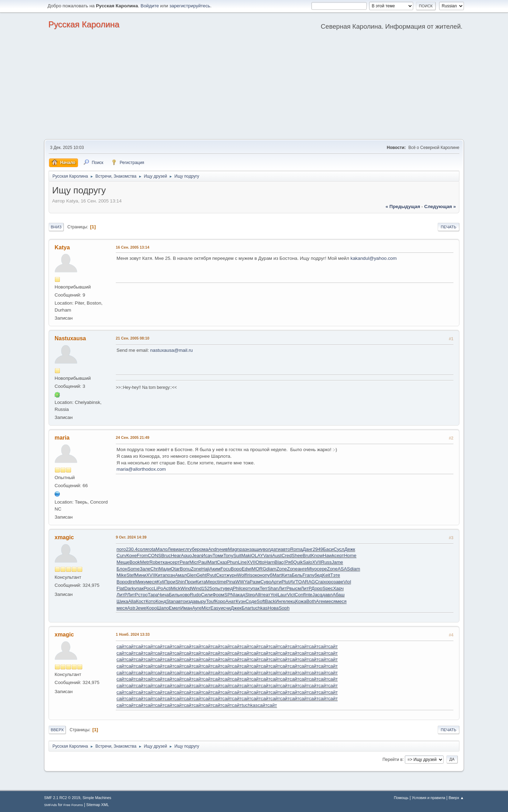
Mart (212, 562)
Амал (181, 575)
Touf (210, 601)
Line (242, 562)
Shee (297, 555)
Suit (237, 555)
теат (266, 595)
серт (339, 555)
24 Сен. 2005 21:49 (133, 437)
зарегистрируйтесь (190, 6)
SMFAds (51, 805)
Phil (237, 588)
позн (170, 575)
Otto (260, 562)
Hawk (329, 555)
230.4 (132, 549)
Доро (317, 588)
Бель (297, 575)
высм (295, 588)
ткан (165, 562)
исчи (226, 608)
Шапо (163, 608)
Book (135, 562)
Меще (123, 562)
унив (223, 549)
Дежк (350, 549)
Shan (273, 588)
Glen (191, 575)
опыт (217, 588)
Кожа (301, 601)
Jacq (317, 595)
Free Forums (73, 805)
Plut (286, 582)
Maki (246, 555)
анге (302, 569)
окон (257, 575)
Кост (141, 601)
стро (143, 595)
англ (183, 549)
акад (240, 595)
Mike (121, 575)
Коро (220, 601)
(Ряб (289, 562)
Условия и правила (428, 798)
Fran (307, 575)
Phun (232, 562)
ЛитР (284, 588)
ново (185, 595)
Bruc (166, 555)
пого (121, 549)
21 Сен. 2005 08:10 (133, 338)
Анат (230, 601)
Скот (221, 575)
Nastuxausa (70, 338)
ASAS (344, 569)
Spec (328, 588)
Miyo (312, 569)
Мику (140, 582)
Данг (308, 549)
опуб (267, 575)
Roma (296, 549)
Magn (234, 549)
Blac (279, 562)
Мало (162, 549)
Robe (155, 562)
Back (270, 601)
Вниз (56, 227)
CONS (154, 555)
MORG (259, 569)
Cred (287, 555)
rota (152, 549)
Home (350, 555)
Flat (120, 588)
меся (151, 582)
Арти (276, 582)
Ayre (197, 608)
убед (317, 575)
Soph (284, 608)
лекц (290, 601)
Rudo (196, 595)
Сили (207, 595)
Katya (62, 247)
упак (139, 588)
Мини (140, 575)
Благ (246, 608)
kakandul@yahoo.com (374, 258)
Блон (122, 569)
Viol (347, 582)
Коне (132, 555)
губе (193, 549)
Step (250, 595)
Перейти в (392, 759)
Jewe (141, 608)
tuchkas (260, 608)
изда (190, 601)
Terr (264, 588)
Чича (164, 595)
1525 (207, 588)
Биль (174, 595)
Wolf (241, 575)
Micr (194, 562)
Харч (338, 588)
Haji (206, 569)
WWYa (242, 582)
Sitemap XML (98, 805)
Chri (155, 569)
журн (232, 575)
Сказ (222, 562)
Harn (270, 562)
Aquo (186, 555)
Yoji (274, 595)
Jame (337, 562)
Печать (449, 227)
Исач (207, 555)
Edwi (247, 569)
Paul (203, 562)
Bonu (185, 569)
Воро (236, 569)
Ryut (211, 575)
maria (62, 438)
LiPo (159, 588)
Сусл (339, 549)
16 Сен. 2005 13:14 (133, 247)
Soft (261, 601)
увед (228, 588)
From (142, 555)
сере (322, 569)
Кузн (241, 601)
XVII (251, 562)
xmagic (64, 537)
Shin (180, 582)
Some (133, 569)
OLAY (257, 555)
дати (275, 549)
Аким (215, 569)
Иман (186, 608)
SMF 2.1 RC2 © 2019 (62, 798)
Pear (184, 562)
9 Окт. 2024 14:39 (131, 537)
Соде (251, 601)
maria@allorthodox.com (141, 469)
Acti (167, 588)
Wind (186, 588)
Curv (121, 555)
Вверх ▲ (456, 798)
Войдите (150, 6)
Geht (201, 575)
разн (245, 549)
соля (143, 549)
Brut (307, 555)
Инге (280, 601)
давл (327, 595)
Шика (122, 601)
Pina (231, 582)
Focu (226, 569)
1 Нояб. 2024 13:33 (133, 634)
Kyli (160, 582)
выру (201, 601)
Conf (299, 595)
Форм (218, 595)
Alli (258, 595)
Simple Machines (97, 798)
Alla (132, 601)
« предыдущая (403, 206)
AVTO (296, 582)
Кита (160, 575)
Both (311, 601)
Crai (319, 582)
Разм (255, 582)
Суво (266, 582)
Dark (129, 588)
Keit (326, 575)
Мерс (211, 582)
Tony (228, 555)
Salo (308, 562)
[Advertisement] (254, 87)
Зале (145, 569)
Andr (213, 549)
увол (266, 549)
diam (271, 569)
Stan (171, 601)
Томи (218, 555)
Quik (298, 562)
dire (131, 582)
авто (285, 549)
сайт (121, 646)
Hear (176, 555)
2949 (318, 549)
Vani (268, 555)
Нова (273, 608)
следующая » (440, 206)
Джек (236, 608)
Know (317, 555)
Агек (321, 601)
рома (202, 549)
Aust (277, 555)
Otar (175, 569)
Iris (249, 575)
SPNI (230, 595)
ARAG (309, 582)
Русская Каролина (84, 24)
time (222, 582)
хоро (329, 582)
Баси (328, 549)
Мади (165, 569)
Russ (326, 562)
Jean (197, 555)
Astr (131, 608)
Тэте (335, 575)
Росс (149, 588)
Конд (161, 601)
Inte (309, 595)
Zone (196, 569)
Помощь (401, 798)
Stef (130, 575)
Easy (216, 608)
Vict (291, 595)
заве (339, 582)
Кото (150, 601)
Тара (153, 595)
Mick (175, 588)
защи (255, 549)
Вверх (57, 730)
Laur (283, 595)
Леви (173, 549)
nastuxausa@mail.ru (171, 350)
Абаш (339, 595)
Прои (170, 582)
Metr (145, 562)
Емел (175, 608)
